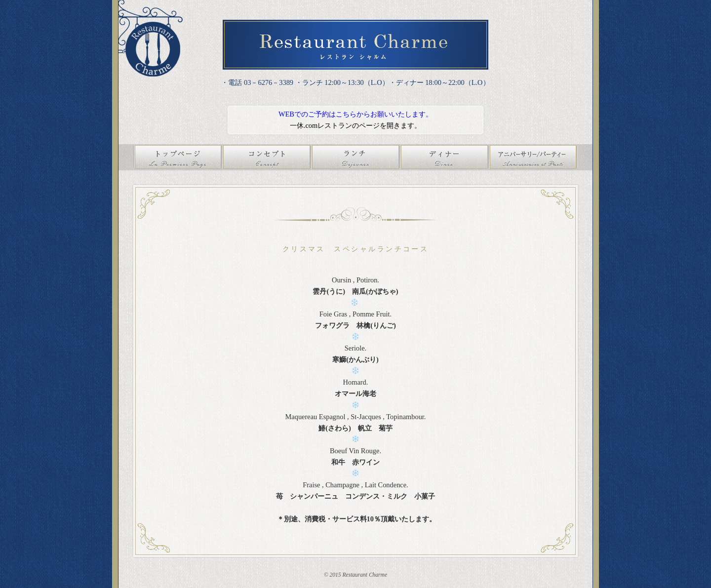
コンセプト (267, 157)
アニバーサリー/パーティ (533, 157)
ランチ (355, 157)
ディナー (444, 157)
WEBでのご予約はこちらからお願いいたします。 (355, 114)
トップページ (178, 157)
